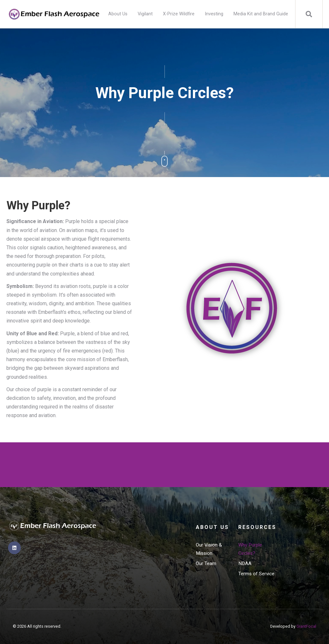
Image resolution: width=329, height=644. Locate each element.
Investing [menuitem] (214, 14)
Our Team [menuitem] (206, 563)
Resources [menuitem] (257, 527)
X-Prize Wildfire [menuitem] (179, 14)
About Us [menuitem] (118, 14)
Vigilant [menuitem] (145, 14)
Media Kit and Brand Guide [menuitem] (261, 14)
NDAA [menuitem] (245, 563)
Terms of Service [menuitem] (256, 574)
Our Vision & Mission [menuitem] (209, 549)
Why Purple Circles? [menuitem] (250, 549)
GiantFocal (306, 626)
